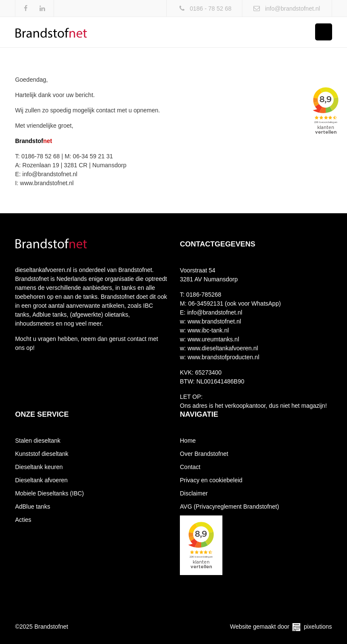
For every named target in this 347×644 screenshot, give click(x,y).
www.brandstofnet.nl (213, 321)
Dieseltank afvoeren (41, 480)
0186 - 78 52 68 (210, 9)
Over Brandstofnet (204, 454)
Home (188, 441)
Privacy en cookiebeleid (211, 480)
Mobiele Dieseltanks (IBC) (49, 493)
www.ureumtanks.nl (212, 339)
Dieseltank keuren (39, 467)
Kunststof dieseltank (41, 454)
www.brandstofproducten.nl (223, 357)
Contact (190, 467)
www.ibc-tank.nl (207, 330)
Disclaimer (194, 493)
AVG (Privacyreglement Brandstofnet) (229, 507)
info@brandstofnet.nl (292, 9)
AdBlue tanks (33, 507)
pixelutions (318, 627)
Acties (23, 520)
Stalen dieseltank (38, 441)
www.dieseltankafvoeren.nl (222, 348)
